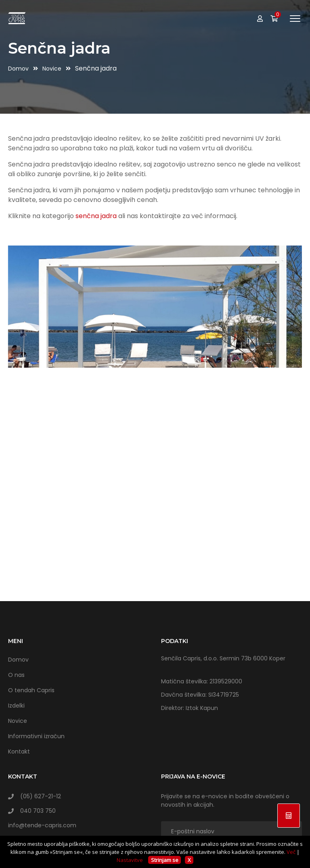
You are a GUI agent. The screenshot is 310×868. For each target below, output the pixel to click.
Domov (19, 69)
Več (291, 852)
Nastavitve (130, 860)
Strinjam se (165, 860)
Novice (53, 69)
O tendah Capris (31, 690)
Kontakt (19, 751)
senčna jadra (96, 216)
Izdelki (16, 706)
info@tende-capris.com (42, 825)
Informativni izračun (36, 736)
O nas (16, 675)
